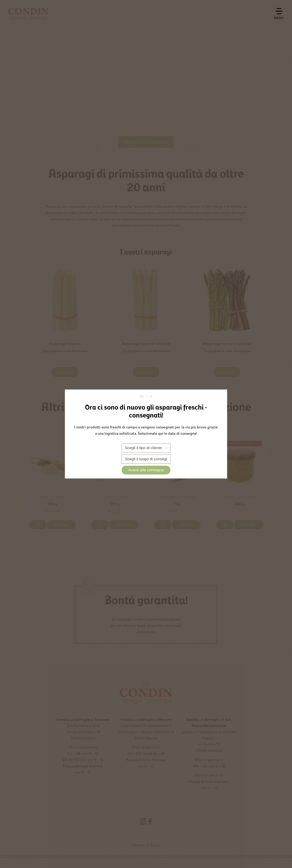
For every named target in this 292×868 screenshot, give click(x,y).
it (151, 396)
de (142, 396)
